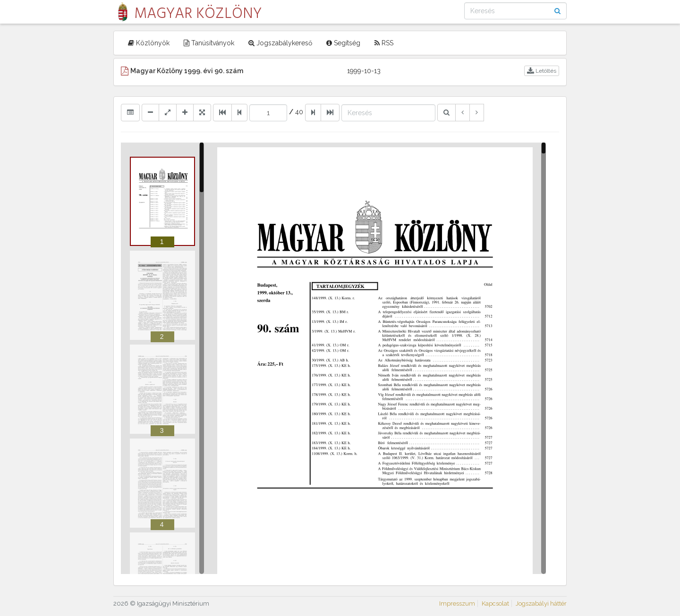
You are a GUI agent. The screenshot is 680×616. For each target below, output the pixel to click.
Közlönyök (149, 43)
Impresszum (457, 603)
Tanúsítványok (209, 43)
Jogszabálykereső (280, 43)
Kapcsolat (495, 603)
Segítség (343, 43)
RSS (384, 43)
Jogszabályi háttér (541, 603)
